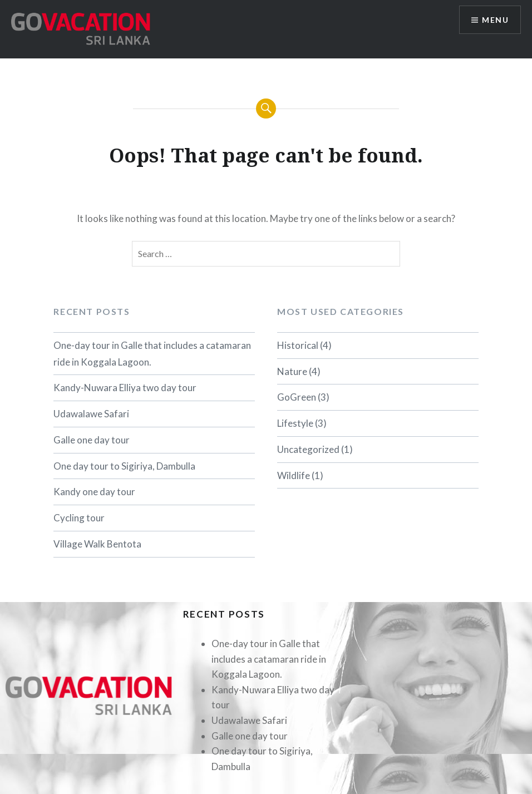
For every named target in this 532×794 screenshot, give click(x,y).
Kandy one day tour (94, 492)
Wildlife (294, 475)
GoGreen (297, 397)
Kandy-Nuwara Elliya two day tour (125, 388)
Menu (495, 20)
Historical (298, 345)
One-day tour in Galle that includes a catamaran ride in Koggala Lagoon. (152, 354)
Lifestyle (295, 423)
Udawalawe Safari (91, 414)
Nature (292, 371)
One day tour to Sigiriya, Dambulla (124, 466)
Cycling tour (79, 518)
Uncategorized (308, 449)
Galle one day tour (92, 440)
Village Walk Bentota (97, 544)
